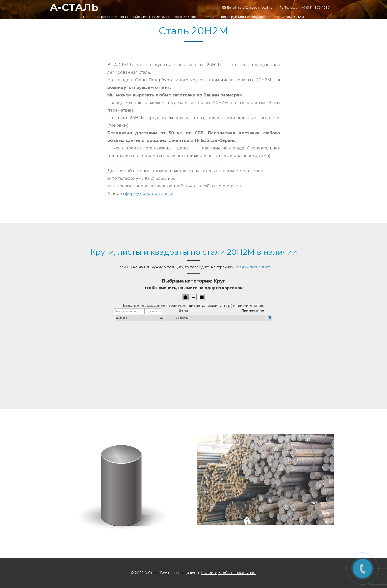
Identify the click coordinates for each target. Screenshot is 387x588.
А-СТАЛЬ (74, 7)
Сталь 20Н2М (293, 17)
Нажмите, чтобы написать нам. (228, 573)
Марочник (196, 17)
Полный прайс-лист (252, 267)
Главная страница (98, 17)
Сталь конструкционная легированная (243, 17)
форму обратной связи (149, 194)
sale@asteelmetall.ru (255, 7)
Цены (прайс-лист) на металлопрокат (150, 17)
